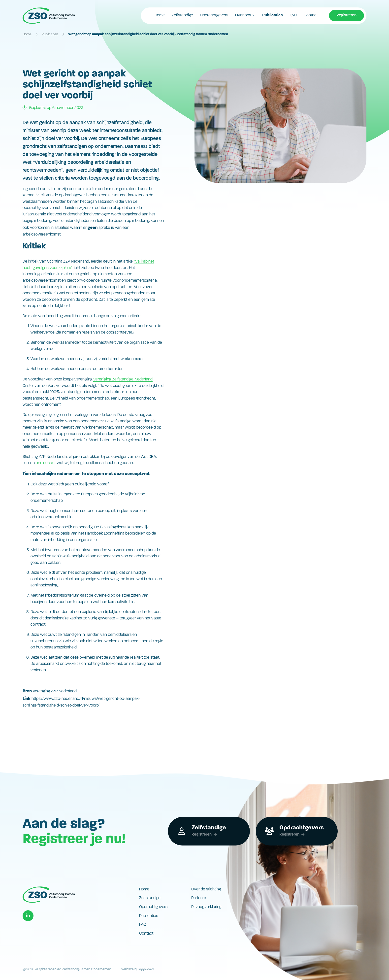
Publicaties (273, 15)
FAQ (293, 15)
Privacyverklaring (206, 907)
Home (160, 15)
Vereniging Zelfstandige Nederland (123, 379)
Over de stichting (206, 889)
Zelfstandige (182, 15)
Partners (199, 898)
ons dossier (46, 463)
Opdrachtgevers (214, 15)
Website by (138, 969)
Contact (311, 15)
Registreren (346, 15)
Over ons (243, 15)
